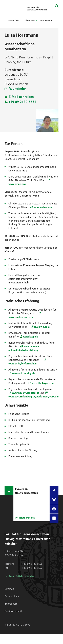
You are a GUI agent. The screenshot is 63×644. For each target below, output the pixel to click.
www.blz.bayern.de (43, 383)
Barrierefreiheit (13, 611)
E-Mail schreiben (21, 97)
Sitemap (9, 589)
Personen (30, 20)
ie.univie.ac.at (42, 327)
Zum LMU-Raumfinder (21, 576)
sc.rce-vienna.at (43, 207)
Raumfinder (17, 89)
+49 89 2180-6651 (23, 102)
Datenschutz (12, 596)
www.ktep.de (31, 337)
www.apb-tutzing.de (24, 373)
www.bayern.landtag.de (26, 393)
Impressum (11, 604)
